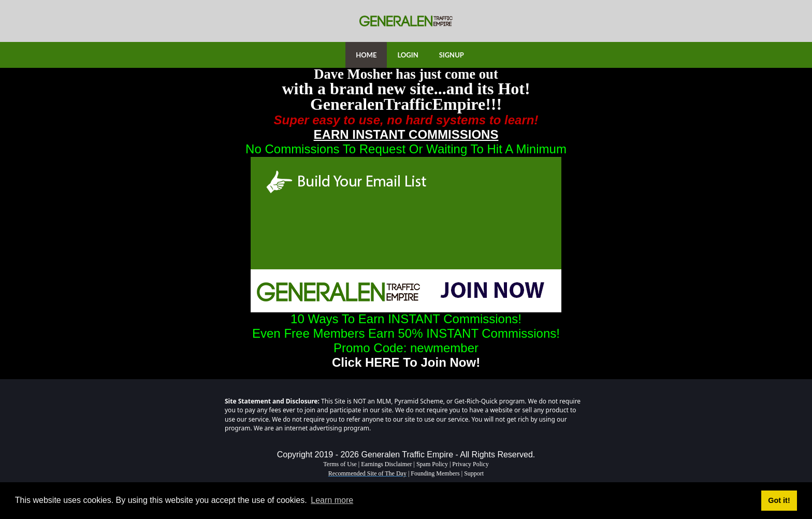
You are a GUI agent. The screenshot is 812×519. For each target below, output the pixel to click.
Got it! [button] (779, 500)
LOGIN (408, 55)
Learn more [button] (332, 500)
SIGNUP (452, 55)
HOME (366, 55)
